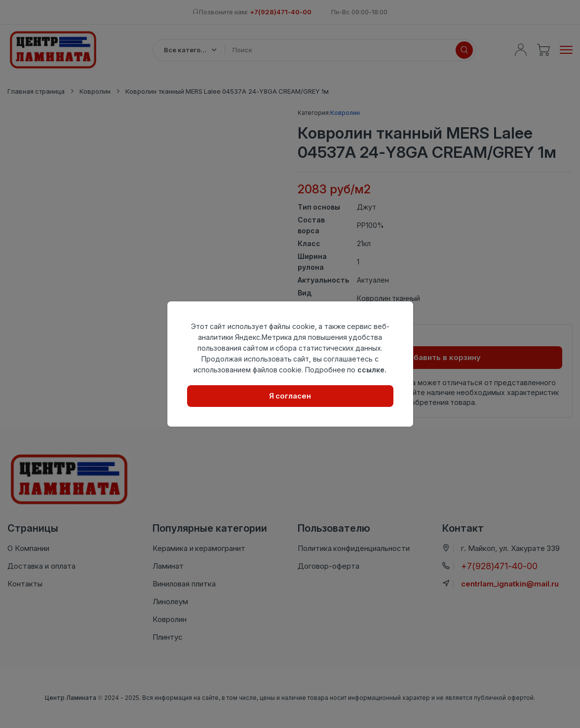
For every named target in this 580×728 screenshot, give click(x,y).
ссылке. (372, 370)
